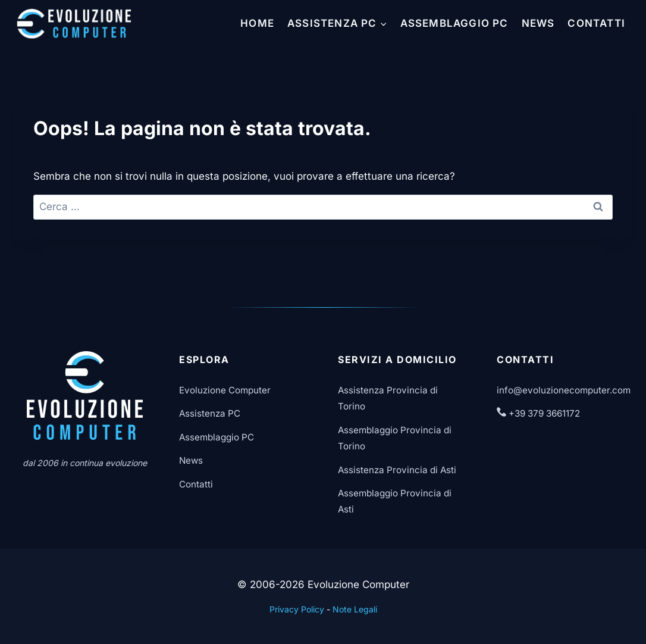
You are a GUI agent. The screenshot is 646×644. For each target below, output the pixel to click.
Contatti (596, 23)
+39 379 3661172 (538, 413)
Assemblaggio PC (454, 23)
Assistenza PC (210, 413)
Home (257, 23)
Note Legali (355, 609)
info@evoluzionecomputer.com (564, 390)
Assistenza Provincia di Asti (397, 470)
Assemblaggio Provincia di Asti (395, 501)
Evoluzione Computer (225, 390)
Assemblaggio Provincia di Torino (395, 438)
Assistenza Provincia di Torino (388, 398)
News (538, 23)
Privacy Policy (297, 609)
